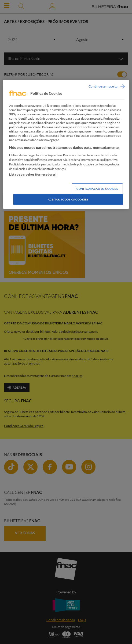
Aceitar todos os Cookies (68, 200)
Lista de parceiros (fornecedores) (33, 175)
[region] (66, 144)
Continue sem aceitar (104, 86)
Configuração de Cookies (97, 189)
